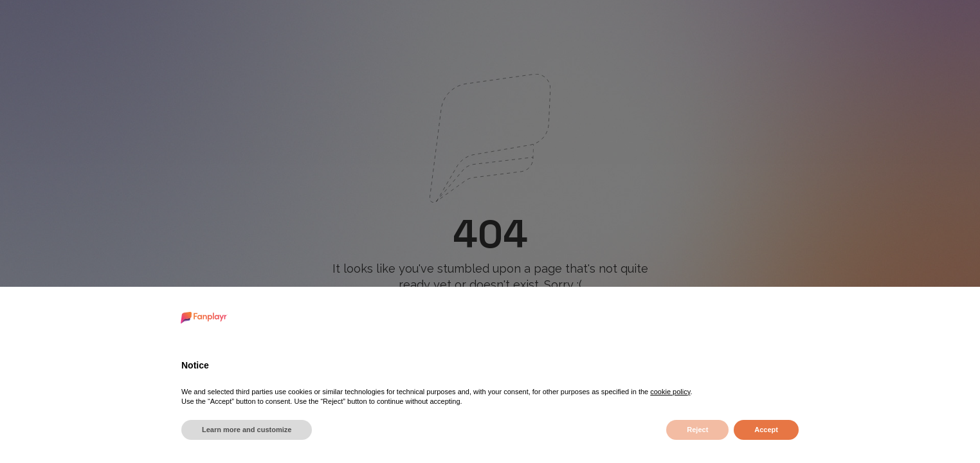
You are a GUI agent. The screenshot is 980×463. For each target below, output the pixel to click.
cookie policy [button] (670, 392)
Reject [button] (697, 430)
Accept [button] (766, 430)
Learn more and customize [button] (247, 430)
